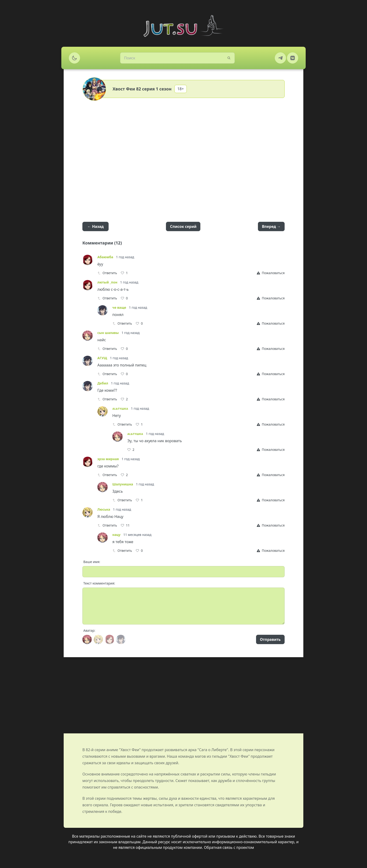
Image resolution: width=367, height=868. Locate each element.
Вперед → (271, 226)
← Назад (95, 226)
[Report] (271, 273)
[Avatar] (87, 639)
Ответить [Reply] (107, 273)
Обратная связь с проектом (229, 847)
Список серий (183, 226)
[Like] (124, 273)
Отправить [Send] (270, 639)
